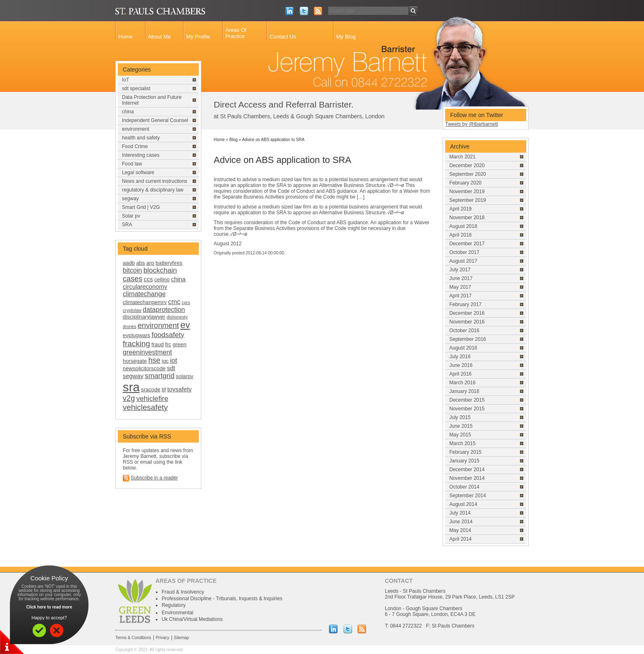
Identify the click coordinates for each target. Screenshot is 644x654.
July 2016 (460, 357)
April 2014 (460, 539)
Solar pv (131, 216)
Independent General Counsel (155, 120)
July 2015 (460, 417)
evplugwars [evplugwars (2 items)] (136, 335)
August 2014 (463, 504)
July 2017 (460, 270)
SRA (127, 225)
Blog (234, 140)
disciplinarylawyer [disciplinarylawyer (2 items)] (144, 317)
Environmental (178, 613)
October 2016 (464, 331)
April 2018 (460, 235)
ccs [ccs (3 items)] (148, 279)
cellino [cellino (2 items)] (162, 279)
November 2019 (467, 192)
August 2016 (463, 348)
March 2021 (462, 157)
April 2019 (460, 209)
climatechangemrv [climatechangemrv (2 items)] (145, 302)
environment (136, 129)
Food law (132, 164)
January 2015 (464, 461)
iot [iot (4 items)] (173, 360)
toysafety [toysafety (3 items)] (180, 389)
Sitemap (182, 638)
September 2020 (468, 174)
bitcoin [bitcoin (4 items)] (132, 270)
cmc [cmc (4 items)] (174, 302)
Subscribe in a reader (154, 478)
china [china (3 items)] (178, 279)
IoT (125, 80)
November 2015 (467, 409)
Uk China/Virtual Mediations (192, 619)
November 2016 (467, 322)
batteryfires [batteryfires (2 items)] (169, 263)
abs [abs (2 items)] (141, 263)
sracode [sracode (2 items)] (151, 389)
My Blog (346, 37)
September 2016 (468, 339)
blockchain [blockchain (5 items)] (160, 270)
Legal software (138, 172)
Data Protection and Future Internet (152, 100)
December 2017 (467, 244)
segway (130, 199)
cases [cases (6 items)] (132, 279)
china (128, 112)
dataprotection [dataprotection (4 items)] (164, 309)
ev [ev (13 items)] (185, 325)
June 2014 (461, 522)
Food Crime (135, 146)
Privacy (163, 638)
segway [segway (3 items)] (133, 376)
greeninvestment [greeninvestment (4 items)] (147, 352)
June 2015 (461, 426)
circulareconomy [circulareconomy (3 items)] (145, 287)
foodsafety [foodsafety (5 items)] (168, 335)
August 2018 (463, 226)
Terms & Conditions (133, 638)
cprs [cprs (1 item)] (186, 302)
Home (125, 37)
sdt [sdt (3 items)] (171, 368)
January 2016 (464, 391)
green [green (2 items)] (179, 344)
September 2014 (468, 496)
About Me (160, 37)
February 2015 (465, 452)
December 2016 (467, 313)
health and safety (141, 138)
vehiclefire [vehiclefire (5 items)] (152, 398)
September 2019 (468, 200)
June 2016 (461, 365)
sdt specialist (136, 89)
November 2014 (467, 478)
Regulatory (174, 605)
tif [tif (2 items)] (164, 389)
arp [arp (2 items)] (150, 263)
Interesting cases (141, 155)
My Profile (198, 37)
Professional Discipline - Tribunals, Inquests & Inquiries (222, 599)
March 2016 (462, 383)
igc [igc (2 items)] (165, 361)
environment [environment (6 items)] (158, 326)
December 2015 (467, 400)
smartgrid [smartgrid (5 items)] (160, 376)
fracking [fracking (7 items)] (136, 344)
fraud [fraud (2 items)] (157, 344)
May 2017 (460, 287)
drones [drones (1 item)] (130, 326)
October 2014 (464, 487)
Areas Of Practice (236, 33)
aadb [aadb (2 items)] (129, 263)
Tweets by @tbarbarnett (472, 124)
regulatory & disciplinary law (153, 190)
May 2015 (460, 435)
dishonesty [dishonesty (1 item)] (177, 317)
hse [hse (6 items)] (154, 360)
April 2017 (460, 296)
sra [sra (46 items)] (131, 387)
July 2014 (460, 513)
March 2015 (462, 443)
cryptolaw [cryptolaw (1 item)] (132, 310)
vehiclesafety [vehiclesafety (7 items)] (145, 407)
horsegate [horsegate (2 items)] (135, 361)
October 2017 (464, 252)
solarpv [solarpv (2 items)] (184, 376)
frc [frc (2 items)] (168, 344)
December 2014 (467, 470)
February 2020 (465, 183)
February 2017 (465, 304)
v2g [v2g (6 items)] (129, 398)
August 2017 (463, 261)
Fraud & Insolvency (183, 592)
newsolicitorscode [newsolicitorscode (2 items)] (144, 368)
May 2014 (460, 530)
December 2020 (467, 165)
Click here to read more (49, 607)
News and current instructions (155, 181)
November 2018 (467, 218)
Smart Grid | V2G (141, 207)
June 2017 (461, 278)
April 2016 (460, 374)
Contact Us (283, 37)
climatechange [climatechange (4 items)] (144, 294)
